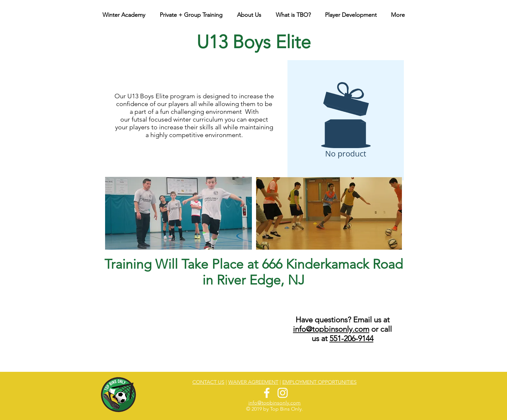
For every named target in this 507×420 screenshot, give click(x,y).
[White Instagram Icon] (283, 393)
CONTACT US (208, 382)
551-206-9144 (351, 338)
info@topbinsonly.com (331, 329)
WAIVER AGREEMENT (253, 382)
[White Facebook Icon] (267, 393)
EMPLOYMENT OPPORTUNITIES (319, 382)
